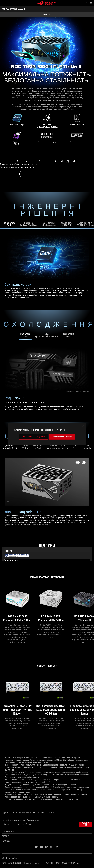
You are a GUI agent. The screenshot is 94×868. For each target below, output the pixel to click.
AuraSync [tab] (75, 447)
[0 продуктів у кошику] (91, 3)
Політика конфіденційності (13, 863)
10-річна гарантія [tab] (87, 447)
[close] (83, 426)
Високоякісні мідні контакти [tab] (49, 224)
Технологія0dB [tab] (68, 335)
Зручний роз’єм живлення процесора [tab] (58, 447)
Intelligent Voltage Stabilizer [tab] (29, 224)
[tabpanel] (47, 269)
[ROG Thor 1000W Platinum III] (43, 813)
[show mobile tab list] (47, 15)
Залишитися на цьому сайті (33, 437)
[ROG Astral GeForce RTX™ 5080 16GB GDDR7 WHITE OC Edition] (51, 695)
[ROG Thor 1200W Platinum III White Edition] (17, 603)
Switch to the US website (62, 437)
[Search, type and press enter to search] (86, 3)
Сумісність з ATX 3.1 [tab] (67, 224)
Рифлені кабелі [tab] (38, 447)
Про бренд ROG (8, 831)
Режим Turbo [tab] (25, 447)
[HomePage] (4, 813)
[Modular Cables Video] (47, 482)
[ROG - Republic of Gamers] (47, 3)
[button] (3, 3)
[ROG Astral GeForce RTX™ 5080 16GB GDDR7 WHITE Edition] (17, 695)
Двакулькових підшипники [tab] (47, 335)
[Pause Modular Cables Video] (8, 503)
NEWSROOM (6, 841)
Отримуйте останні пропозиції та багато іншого (22, 820)
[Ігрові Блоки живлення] (19, 813)
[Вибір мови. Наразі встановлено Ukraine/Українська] (11, 858)
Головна (5, 836)
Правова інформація (34, 863)
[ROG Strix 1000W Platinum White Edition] (51, 603)
